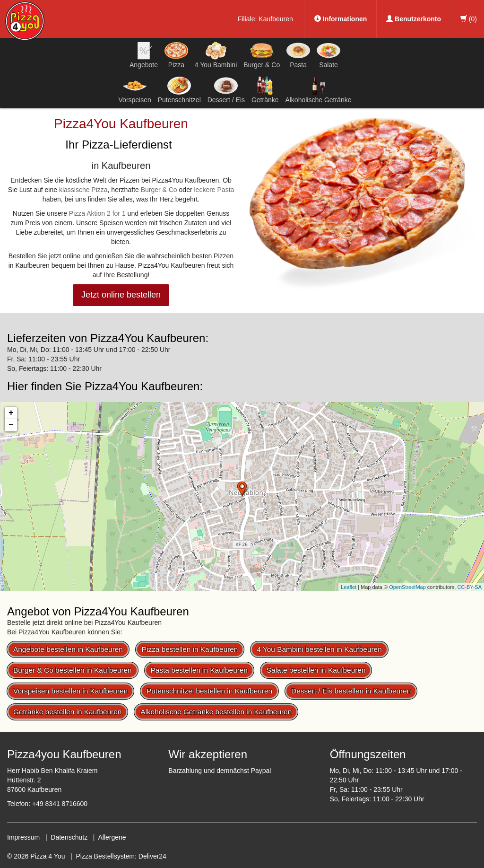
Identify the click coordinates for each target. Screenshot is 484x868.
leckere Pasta (214, 190)
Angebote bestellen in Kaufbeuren (68, 649)
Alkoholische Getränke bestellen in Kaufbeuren (216, 712)
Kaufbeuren (276, 19)
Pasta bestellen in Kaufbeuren (199, 670)
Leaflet (349, 587)
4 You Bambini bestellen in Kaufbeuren (319, 649)
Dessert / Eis (226, 90)
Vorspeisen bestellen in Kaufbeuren (70, 691)
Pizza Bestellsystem (105, 856)
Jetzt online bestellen (121, 295)
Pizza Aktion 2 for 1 (97, 213)
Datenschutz (69, 837)
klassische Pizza (83, 190)
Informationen (341, 19)
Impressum (23, 837)
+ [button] (11, 413)
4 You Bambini (216, 55)
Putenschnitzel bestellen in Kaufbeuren (209, 691)
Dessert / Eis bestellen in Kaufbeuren (351, 691)
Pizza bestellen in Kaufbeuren (190, 649)
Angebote (144, 55)
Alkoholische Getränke (318, 90)
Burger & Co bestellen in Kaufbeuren (73, 670)
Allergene (112, 837)
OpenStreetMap (407, 587)
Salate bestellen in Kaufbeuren (316, 670)
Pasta (298, 55)
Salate (328, 55)
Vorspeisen (135, 90)
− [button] (11, 425)
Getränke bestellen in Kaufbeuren (67, 712)
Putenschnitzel (179, 90)
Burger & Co (262, 55)
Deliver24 (152, 856)
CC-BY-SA (469, 587)
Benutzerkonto (414, 19)
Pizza (176, 55)
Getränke (265, 90)
